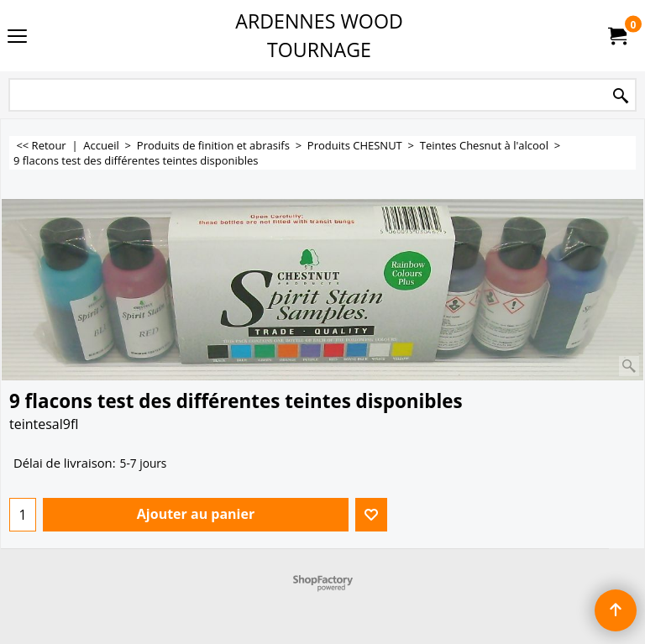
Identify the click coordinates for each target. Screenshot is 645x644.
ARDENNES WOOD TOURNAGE (319, 35)
